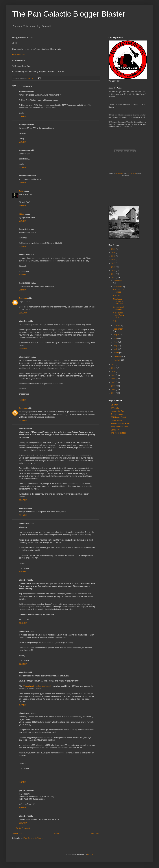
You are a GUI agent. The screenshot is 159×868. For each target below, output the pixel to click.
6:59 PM (23, 116)
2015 (114, 271)
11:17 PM (23, 500)
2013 (114, 278)
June (116, 342)
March (116, 353)
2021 (114, 249)
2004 (114, 393)
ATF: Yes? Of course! (118, 291)
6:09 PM (23, 808)
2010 (114, 372)
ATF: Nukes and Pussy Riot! (119, 315)
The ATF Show (131, 173)
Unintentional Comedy (118, 308)
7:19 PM (23, 168)
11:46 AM (23, 349)
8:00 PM (23, 206)
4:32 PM (23, 782)
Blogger (90, 854)
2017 (114, 263)
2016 (114, 267)
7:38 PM (23, 183)
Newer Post (18, 834)
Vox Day (114, 405)
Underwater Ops (117, 411)
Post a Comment (23, 828)
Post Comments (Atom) (33, 838)
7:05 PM (23, 142)
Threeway (115, 408)
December (118, 281)
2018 (114, 260)
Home (56, 834)
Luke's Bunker (117, 421)
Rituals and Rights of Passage (118, 301)
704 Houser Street (118, 417)
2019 (114, 256)
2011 (114, 368)
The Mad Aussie (117, 414)
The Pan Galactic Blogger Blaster (69, 14)
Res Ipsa (23, 298)
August (117, 335)
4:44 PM (23, 400)
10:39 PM (23, 421)
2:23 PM (23, 290)
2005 (114, 390)
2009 (114, 375)
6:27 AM (22, 572)
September (118, 329)
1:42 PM (23, 247)
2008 (114, 379)
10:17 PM (23, 823)
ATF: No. (117, 296)
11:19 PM (23, 515)
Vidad (22, 214)
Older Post (94, 834)
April (116, 349)
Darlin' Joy (115, 430)
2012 (114, 364)
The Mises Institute (119, 433)
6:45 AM (22, 275)
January (117, 360)
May (116, 346)
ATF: (115, 321)
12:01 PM (23, 623)
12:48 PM (23, 664)
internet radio (119, 173)
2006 (114, 386)
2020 (114, 253)
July (116, 338)
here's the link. (19, 55)
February (117, 356)
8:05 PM (23, 221)
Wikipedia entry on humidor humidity (38, 686)
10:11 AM (23, 313)
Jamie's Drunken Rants (120, 424)
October (117, 325)
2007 (114, 382)
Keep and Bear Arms (119, 427)
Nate (21, 191)
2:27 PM (23, 705)
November (118, 287)
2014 (114, 274)
